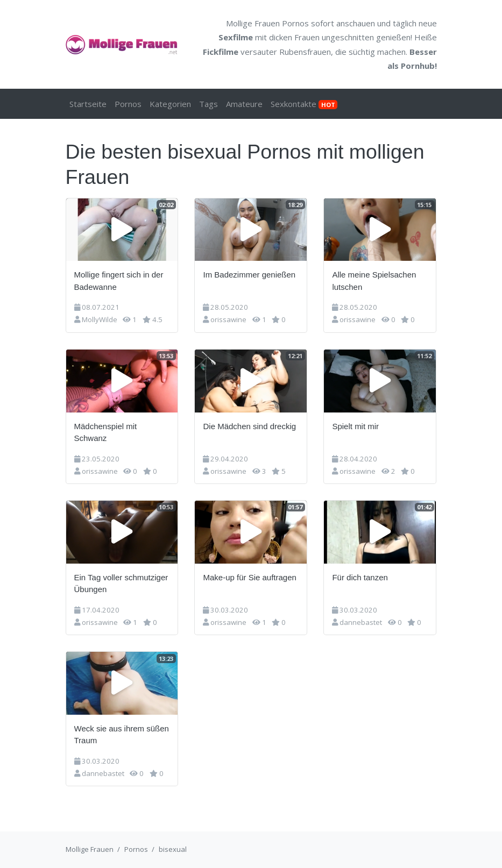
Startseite (88, 104)
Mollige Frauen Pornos (267, 23)
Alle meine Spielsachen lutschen (374, 281)
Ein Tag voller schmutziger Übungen (121, 584)
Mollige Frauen (90, 849)
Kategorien (170, 104)
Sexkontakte (304, 104)
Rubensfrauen (305, 52)
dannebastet (361, 622)
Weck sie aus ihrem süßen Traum (122, 735)
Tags (208, 104)
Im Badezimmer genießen (249, 275)
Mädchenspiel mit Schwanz (106, 432)
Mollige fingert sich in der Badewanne (119, 281)
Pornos (128, 104)
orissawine (228, 319)
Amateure (244, 104)
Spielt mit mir (355, 426)
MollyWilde (100, 319)
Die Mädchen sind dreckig (249, 426)
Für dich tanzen (360, 577)
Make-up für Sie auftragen (249, 577)
